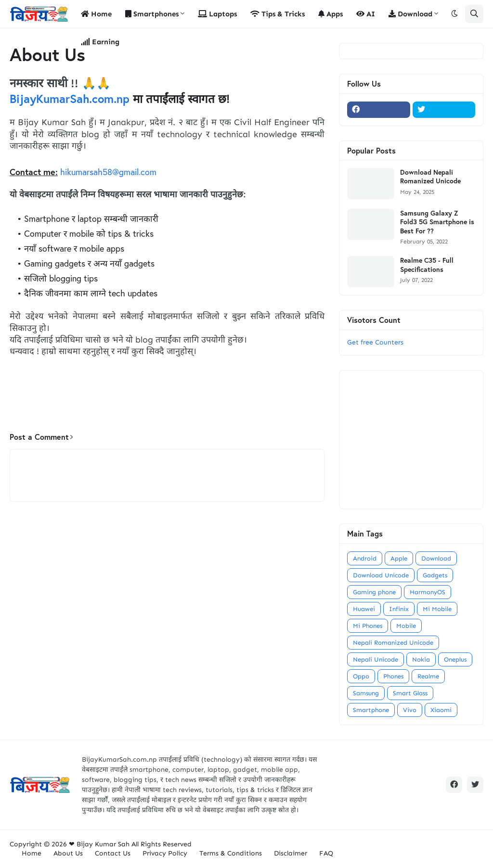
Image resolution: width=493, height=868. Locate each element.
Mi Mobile (437, 609)
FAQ (326, 853)
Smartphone (371, 710)
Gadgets (435, 575)
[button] (454, 14)
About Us (68, 853)
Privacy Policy (165, 853)
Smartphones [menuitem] (152, 14)
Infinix (399, 609)
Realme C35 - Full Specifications (427, 265)
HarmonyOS (428, 592)
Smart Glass (410, 693)
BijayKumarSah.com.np (70, 99)
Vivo (410, 710)
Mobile (406, 626)
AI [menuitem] (366, 14)
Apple (399, 558)
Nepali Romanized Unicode (393, 643)
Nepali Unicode (376, 659)
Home (32, 853)
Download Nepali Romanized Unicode (430, 177)
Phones (393, 676)
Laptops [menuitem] (217, 14)
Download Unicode (381, 575)
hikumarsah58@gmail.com (108, 172)
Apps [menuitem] (331, 14)
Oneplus (455, 659)
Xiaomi (441, 710)
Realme (428, 676)
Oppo (361, 676)
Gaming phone (374, 592)
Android (365, 558)
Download (436, 558)
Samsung (366, 693)
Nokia (421, 659)
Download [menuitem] (410, 14)
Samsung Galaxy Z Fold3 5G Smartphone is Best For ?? (437, 222)
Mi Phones (368, 626)
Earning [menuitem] (100, 42)
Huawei (364, 609)
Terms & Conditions (231, 853)
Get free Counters (375, 342)
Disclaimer (291, 853)
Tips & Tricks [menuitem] (278, 14)
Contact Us (113, 853)
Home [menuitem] (96, 14)
